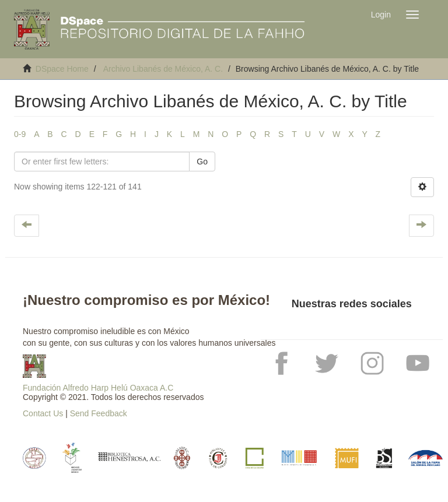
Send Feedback (99, 413)
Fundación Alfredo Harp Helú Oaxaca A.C (98, 388)
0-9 (20, 134)
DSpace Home (62, 69)
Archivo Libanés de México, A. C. (163, 69)
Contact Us (43, 413)
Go (202, 162)
